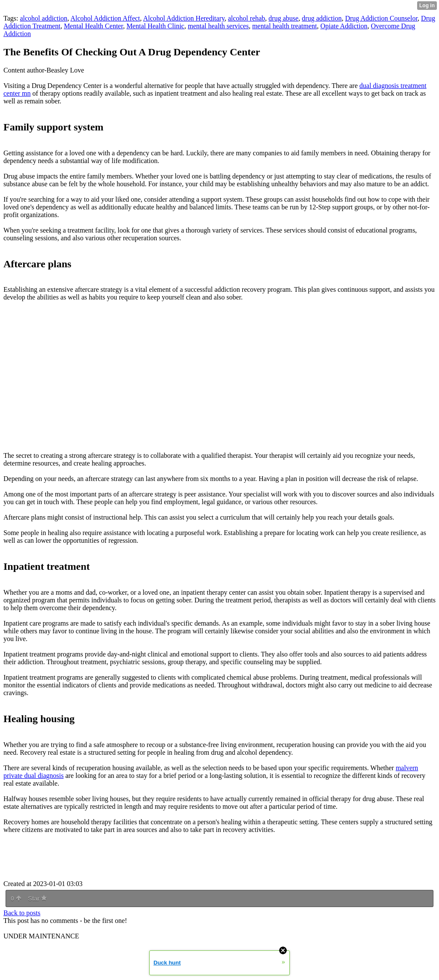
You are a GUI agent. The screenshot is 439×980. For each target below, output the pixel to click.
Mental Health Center (93, 26)
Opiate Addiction (344, 26)
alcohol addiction (44, 18)
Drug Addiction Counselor (381, 18)
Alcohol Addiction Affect (105, 18)
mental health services (218, 26)
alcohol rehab (247, 18)
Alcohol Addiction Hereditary (184, 18)
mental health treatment (284, 26)
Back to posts (22, 913)
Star (37, 898)
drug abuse (283, 18)
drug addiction (322, 18)
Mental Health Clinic (155, 26)
